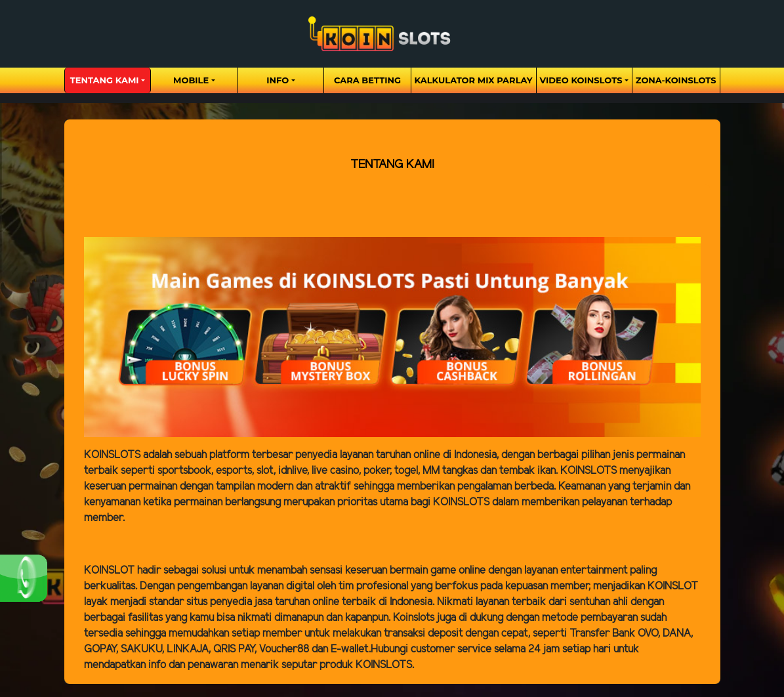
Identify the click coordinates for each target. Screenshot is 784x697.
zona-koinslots (676, 80)
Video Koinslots (581, 80)
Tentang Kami (105, 80)
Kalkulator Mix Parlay (474, 80)
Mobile (191, 80)
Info (278, 80)
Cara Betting (367, 80)
